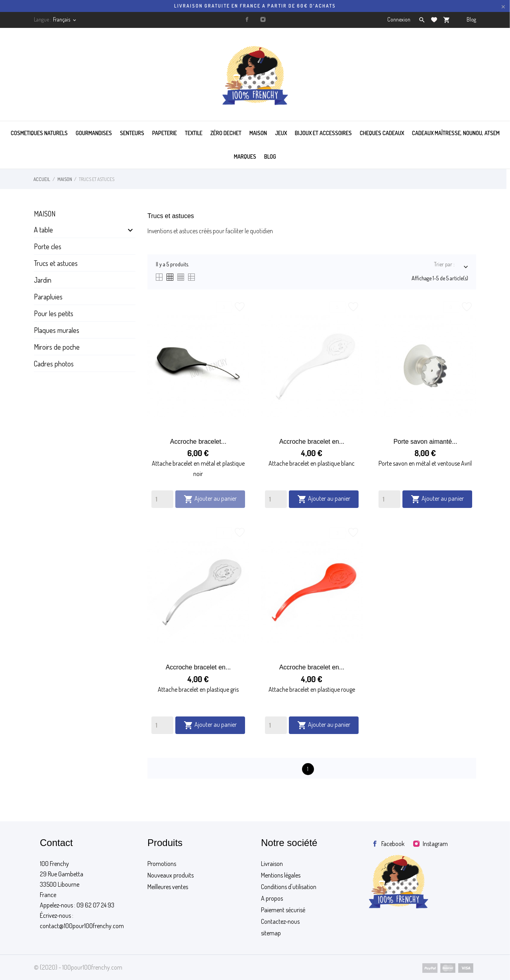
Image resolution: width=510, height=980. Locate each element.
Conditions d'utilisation (289, 887)
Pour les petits (54, 313)
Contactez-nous (280, 921)
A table (43, 230)
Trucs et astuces (56, 263)
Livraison (272, 864)
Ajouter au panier (210, 499)
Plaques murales (57, 330)
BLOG (270, 156)
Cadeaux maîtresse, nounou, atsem (456, 133)
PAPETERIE (165, 133)
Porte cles (48, 246)
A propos (272, 898)
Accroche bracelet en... (312, 442)
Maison (45, 214)
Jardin (43, 280)
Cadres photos (54, 364)
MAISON (258, 133)
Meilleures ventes (168, 887)
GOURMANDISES (94, 133)
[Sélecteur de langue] (65, 20)
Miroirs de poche (57, 347)
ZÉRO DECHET (226, 133)
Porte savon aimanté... (425, 442)
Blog (471, 19)
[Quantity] (162, 499)
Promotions (162, 864)
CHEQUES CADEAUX (382, 133)
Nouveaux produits (171, 875)
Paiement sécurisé (283, 910)
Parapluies (48, 297)
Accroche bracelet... (198, 442)
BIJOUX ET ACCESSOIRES (323, 133)
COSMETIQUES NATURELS (39, 133)
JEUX (281, 133)
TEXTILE (194, 133)
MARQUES (245, 156)
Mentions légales (281, 875)
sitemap (271, 933)
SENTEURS (132, 133)
